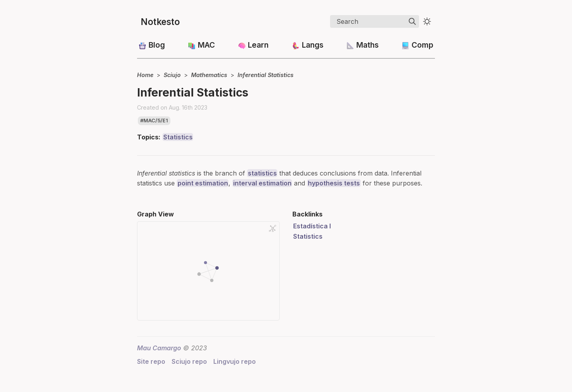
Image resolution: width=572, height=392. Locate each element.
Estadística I (312, 226)
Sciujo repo (189, 361)
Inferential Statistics (266, 75)
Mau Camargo (159, 348)
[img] (412, 21)
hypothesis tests (334, 183)
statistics (262, 173)
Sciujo (172, 75)
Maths (367, 45)
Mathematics (209, 75)
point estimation (203, 183)
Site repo (151, 361)
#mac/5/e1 (154, 121)
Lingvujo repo (235, 361)
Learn (258, 45)
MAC (206, 45)
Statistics (178, 137)
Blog (157, 45)
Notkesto (160, 22)
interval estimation (262, 183)
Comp (422, 45)
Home (145, 75)
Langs (313, 45)
